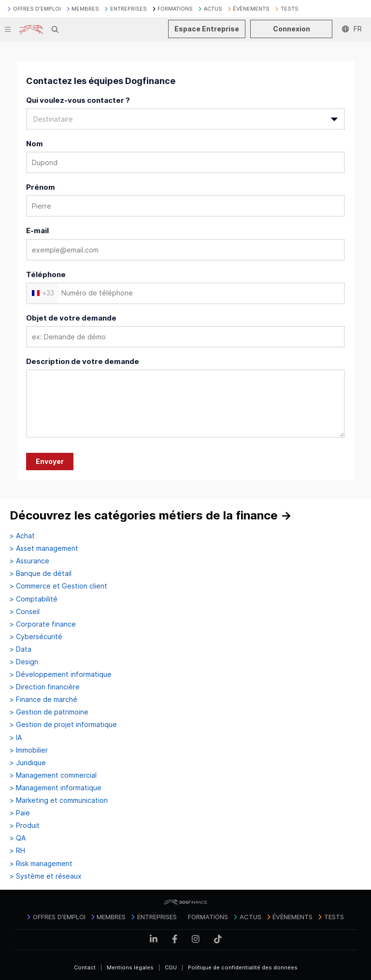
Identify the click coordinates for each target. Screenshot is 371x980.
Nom (35, 144)
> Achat (22, 536)
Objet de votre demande (71, 318)
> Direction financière (45, 687)
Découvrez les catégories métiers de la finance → (151, 515)
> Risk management (41, 864)
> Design (24, 662)
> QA (18, 838)
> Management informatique (56, 788)
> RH (17, 851)
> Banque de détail (41, 574)
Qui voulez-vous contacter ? (78, 100)
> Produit (25, 826)
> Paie (20, 813)
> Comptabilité (34, 599)
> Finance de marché (43, 700)
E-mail (37, 231)
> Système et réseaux (46, 876)
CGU (171, 967)
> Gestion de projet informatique (63, 725)
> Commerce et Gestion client (58, 586)
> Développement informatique (61, 674)
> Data (21, 649)
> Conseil (25, 612)
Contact (85, 967)
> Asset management (44, 548)
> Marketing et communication (59, 800)
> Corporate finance (43, 624)
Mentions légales (130, 967)
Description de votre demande (83, 361)
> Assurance (29, 561)
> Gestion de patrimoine (49, 712)
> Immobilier (29, 750)
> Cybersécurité (36, 637)
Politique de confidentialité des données (243, 967)
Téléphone (46, 274)
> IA (16, 738)
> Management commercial (53, 775)
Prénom (41, 187)
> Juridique (28, 763)
